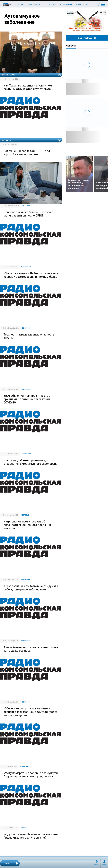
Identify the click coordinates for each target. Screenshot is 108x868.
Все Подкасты (87, 38)
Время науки (9, 75)
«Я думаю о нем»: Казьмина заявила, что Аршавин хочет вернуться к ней (31, 836)
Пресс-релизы (66, 4)
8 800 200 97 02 (34, 4)
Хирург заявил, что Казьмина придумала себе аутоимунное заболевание (31, 588)
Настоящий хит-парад (87, 21)
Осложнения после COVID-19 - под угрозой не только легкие (27, 153)
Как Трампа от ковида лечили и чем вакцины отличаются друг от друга (28, 87)
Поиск (98, 4)
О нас (86, 4)
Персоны (104, 865)
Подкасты (97, 865)
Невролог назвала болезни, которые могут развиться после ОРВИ (28, 214)
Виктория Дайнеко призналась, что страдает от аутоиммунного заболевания (31, 462)
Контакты (53, 4)
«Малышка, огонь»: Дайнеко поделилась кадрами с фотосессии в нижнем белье (31, 275)
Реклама (78, 4)
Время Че (7, 140)
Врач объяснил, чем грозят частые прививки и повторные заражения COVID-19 (27, 399)
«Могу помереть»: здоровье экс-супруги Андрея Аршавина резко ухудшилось (31, 775)
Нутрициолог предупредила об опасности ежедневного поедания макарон (27, 525)
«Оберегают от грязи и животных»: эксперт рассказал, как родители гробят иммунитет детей (30, 712)
